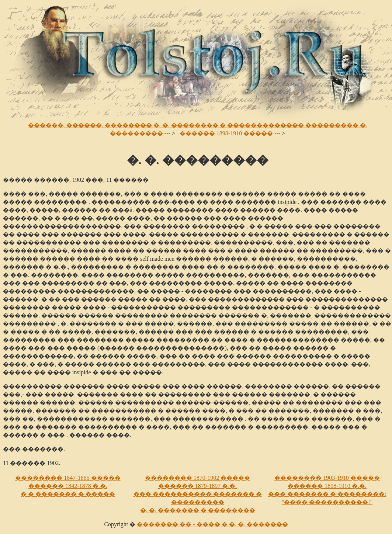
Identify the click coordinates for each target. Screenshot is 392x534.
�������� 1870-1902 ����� (197, 478)
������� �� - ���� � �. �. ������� (212, 524)
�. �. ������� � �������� (198, 510)
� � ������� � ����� (68, 494)
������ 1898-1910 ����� (226, 133)
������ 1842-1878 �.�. (68, 486)
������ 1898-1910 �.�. (327, 486)
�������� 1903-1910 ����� (327, 478)
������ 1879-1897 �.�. (197, 486)
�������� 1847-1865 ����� (68, 478)
